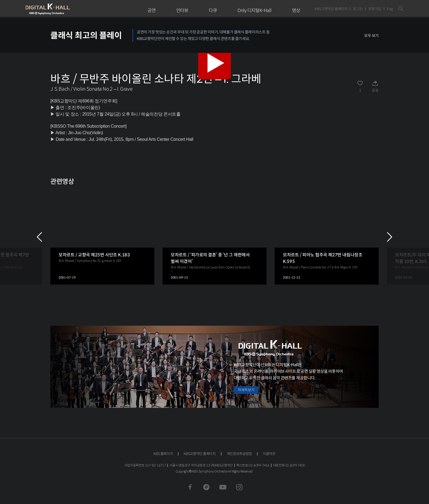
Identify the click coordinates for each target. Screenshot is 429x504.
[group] (102, 237)
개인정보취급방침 (239, 454)
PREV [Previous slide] (39, 237)
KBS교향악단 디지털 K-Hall (60, 9)
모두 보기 (371, 36)
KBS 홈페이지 (163, 454)
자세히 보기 (246, 390)
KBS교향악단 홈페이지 (331, 9)
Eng (390, 9)
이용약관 (269, 454)
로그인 (358, 9)
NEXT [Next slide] (390, 237)
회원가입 (375, 9)
